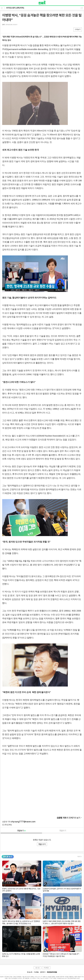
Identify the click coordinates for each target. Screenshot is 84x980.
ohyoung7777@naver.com (23, 822)
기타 (17, 29)
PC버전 (46, 968)
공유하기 (82, 8)
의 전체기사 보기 (68, 818)
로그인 (38, 968)
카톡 (13, 29)
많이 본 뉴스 (8, 857)
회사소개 (30, 972)
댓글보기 (21, 831)
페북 (4, 29)
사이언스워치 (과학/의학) (15, 8)
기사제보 (36, 972)
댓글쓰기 (63, 831)
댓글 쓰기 (42, 844)
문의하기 (43, 972)
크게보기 (78, 29)
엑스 (8, 29)
